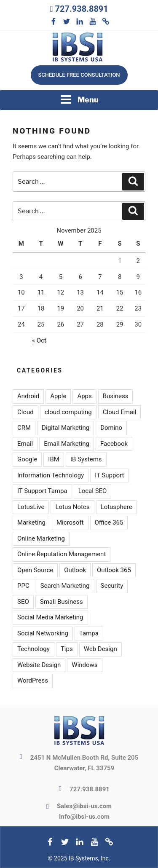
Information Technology (51, 475)
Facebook (114, 444)
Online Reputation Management (62, 554)
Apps (84, 396)
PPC (23, 586)
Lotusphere (116, 507)
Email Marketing (67, 444)
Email (25, 444)
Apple (58, 396)
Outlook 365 (114, 570)
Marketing (31, 522)
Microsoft (70, 522)
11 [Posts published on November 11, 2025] (41, 292)
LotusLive (31, 507)
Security (112, 586)
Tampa (89, 633)
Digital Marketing (66, 428)
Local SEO (93, 491)
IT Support (109, 475)
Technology (33, 649)
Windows (84, 665)
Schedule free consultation (79, 75)
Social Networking (43, 633)
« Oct (39, 340)
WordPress (33, 680)
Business (116, 396)
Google (27, 459)
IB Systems (86, 459)
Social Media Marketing (50, 617)
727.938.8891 (81, 9)
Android (28, 396)
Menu (79, 99)
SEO (23, 602)
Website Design (39, 665)
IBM (54, 459)
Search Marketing (65, 586)
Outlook (75, 570)
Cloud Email (120, 412)
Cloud (25, 412)
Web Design (100, 649)
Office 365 (109, 522)
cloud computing (68, 412)
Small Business (62, 602)
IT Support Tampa (42, 491)
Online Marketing (41, 538)
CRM (24, 428)
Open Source (35, 570)
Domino (111, 428)
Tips (67, 649)
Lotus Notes (72, 507)
